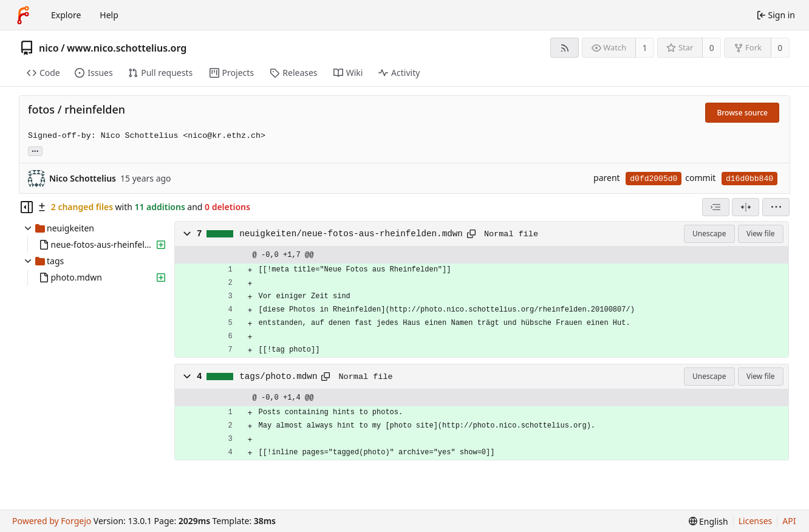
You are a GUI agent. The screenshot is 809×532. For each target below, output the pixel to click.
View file (760, 234)
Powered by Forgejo (52, 521)
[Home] (23, 15)
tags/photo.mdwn (278, 377)
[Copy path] (471, 234)
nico (49, 48)
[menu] (776, 207)
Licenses (756, 521)
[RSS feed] (565, 48)
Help (109, 15)
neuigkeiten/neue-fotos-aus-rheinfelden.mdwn (351, 234)
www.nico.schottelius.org (127, 48)
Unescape (709, 234)
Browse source (742, 113)
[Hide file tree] (27, 207)
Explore (66, 15)
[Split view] (746, 207)
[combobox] (716, 207)
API (789, 521)
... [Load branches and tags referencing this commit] (35, 150)
